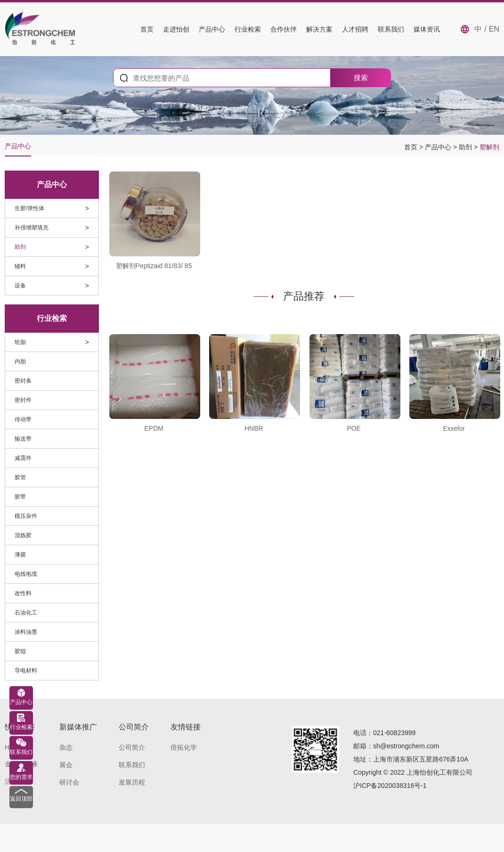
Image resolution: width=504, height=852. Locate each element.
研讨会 (69, 782)
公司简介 (132, 747)
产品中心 (212, 29)
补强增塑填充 (32, 228)
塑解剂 (489, 147)
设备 (20, 286)
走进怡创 (176, 29)
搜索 (361, 78)
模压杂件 (26, 516)
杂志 (66, 747)
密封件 (23, 400)
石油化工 (26, 613)
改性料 (23, 593)
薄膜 (20, 555)
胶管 (20, 477)
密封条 (23, 381)
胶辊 (20, 651)
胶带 (20, 497)
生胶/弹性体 (29, 208)
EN (494, 29)
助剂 (466, 147)
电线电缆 (26, 574)
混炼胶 (23, 535)
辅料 (20, 266)
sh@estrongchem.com (406, 746)
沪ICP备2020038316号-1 (390, 786)
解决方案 (319, 29)
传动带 (23, 419)
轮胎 (20, 342)
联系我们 (391, 29)
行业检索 (248, 29)
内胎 (20, 361)
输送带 (23, 439)
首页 (147, 29)
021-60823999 (394, 733)
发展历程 (132, 782)
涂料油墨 (26, 632)
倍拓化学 (184, 747)
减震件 (23, 458)
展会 (66, 765)
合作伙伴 (284, 29)
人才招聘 (355, 29)
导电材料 (26, 671)
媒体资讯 (427, 29)
